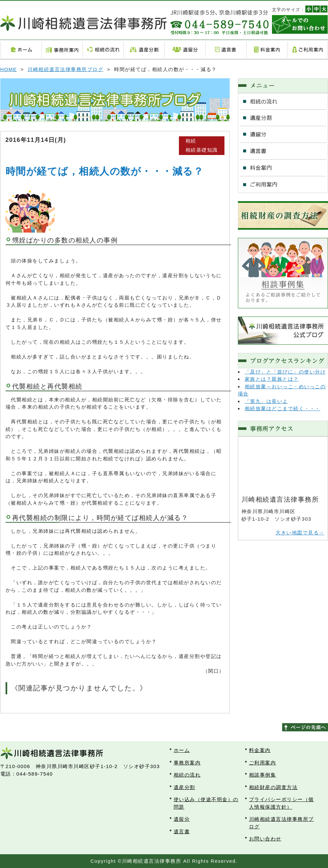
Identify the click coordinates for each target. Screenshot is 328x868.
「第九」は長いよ (266, 401)
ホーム (21, 49)
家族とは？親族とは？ (272, 379)
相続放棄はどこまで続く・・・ (283, 408)
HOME (9, 69)
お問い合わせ (265, 839)
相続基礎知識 (202, 150)
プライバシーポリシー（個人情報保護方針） (281, 803)
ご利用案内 (308, 49)
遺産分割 (144, 49)
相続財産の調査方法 (273, 787)
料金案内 (267, 49)
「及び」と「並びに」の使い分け (285, 372)
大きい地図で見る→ (300, 533)
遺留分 (185, 49)
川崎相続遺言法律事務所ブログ (65, 69)
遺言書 (226, 49)
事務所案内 (62, 49)
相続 (191, 141)
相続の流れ (103, 49)
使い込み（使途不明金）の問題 (206, 803)
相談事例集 (263, 775)
